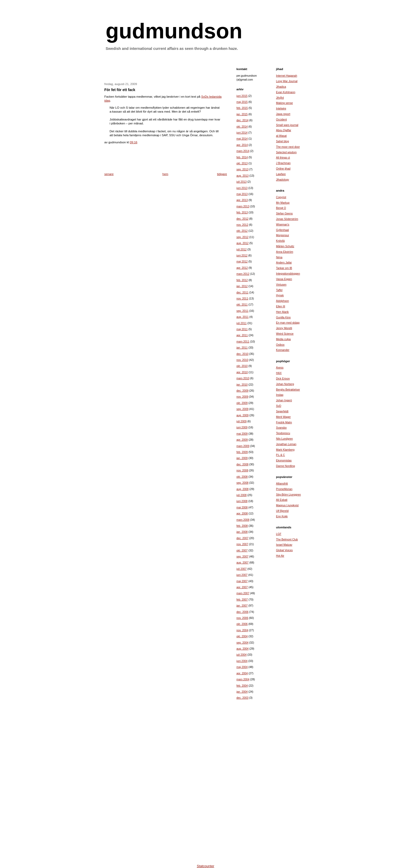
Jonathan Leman (286, 444)
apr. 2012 (242, 268)
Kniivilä (280, 241)
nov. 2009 (242, 397)
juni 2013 (242, 188)
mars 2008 (243, 520)
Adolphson (282, 301)
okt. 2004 (242, 636)
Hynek (280, 295)
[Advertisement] (166, 70)
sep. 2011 (242, 311)
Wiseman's (283, 225)
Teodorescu (283, 433)
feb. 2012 (242, 280)
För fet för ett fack (120, 90)
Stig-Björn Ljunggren (288, 495)
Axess (280, 368)
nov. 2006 (242, 618)
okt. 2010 (242, 366)
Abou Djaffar (284, 130)
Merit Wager (283, 417)
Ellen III (281, 306)
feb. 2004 (242, 686)
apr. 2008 (242, 514)
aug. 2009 (242, 415)
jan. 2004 (242, 692)
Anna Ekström (285, 252)
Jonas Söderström (287, 219)
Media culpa (283, 339)
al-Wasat (281, 136)
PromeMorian (284, 489)
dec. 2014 (242, 120)
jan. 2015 (242, 114)
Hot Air (280, 556)
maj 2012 (242, 262)
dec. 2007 (242, 538)
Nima (279, 257)
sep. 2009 (242, 409)
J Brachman (283, 163)
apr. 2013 (242, 200)
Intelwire (281, 109)
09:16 (134, 142)
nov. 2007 (242, 544)
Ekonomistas (284, 461)
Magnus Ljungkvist (287, 505)
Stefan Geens (284, 214)
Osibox (280, 345)
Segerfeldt (282, 411)
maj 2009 (242, 434)
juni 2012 (242, 256)
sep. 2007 (242, 557)
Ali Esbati (282, 500)
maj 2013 (242, 194)
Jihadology (283, 180)
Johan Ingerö (284, 400)
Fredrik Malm (284, 422)
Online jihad (283, 169)
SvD (279, 406)
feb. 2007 (242, 600)
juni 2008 (242, 501)
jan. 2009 (242, 458)
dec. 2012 (242, 219)
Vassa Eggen (284, 279)
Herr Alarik (282, 312)
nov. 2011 (242, 299)
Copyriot (281, 197)
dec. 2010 (242, 354)
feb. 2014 (242, 157)
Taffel (279, 290)
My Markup (283, 203)
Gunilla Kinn (283, 317)
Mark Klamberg (285, 450)
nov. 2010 (242, 360)
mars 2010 (243, 378)
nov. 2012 (242, 225)
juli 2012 (242, 249)
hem (165, 174)
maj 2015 (242, 102)
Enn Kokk (282, 516)
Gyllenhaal (282, 230)
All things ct (283, 158)
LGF (279, 534)
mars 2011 (243, 342)
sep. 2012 (242, 237)
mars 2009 (243, 446)
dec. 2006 (242, 612)
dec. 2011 (242, 293)
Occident (281, 120)
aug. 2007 (242, 563)
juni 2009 (242, 427)
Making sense (284, 103)
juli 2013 (242, 182)
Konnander (283, 350)
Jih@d (280, 98)
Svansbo (281, 428)
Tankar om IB (284, 268)
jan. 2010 (242, 385)
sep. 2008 (242, 483)
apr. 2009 (242, 440)
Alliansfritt (282, 484)
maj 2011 (242, 329)
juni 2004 (242, 661)
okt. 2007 (242, 551)
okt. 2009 (242, 403)
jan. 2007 (242, 606)
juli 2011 (242, 323)
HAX (279, 373)
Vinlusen (281, 285)
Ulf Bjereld (282, 511)
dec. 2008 (242, 464)
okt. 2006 (242, 624)
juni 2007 (242, 575)
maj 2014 (242, 139)
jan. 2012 (242, 286)
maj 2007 (242, 581)
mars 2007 (243, 593)
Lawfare (281, 174)
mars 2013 (243, 206)
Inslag (280, 395)
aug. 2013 (242, 176)
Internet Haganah (286, 76)
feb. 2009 (242, 452)
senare (109, 174)
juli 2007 (242, 569)
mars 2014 (243, 151)
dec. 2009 (242, 391)
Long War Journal (287, 81)
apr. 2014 (242, 145)
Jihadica (281, 87)
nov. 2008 (242, 470)
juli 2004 (242, 655)
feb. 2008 (242, 526)
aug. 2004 (242, 649)
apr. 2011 (242, 335)
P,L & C (280, 455)
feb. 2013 (242, 212)
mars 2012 (243, 274)
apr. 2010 (242, 372)
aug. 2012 (242, 243)
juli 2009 (242, 421)
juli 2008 (242, 495)
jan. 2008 (242, 532)
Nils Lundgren (284, 439)
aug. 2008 (242, 489)
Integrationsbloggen (288, 274)
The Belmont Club (287, 540)
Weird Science (285, 334)
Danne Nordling (285, 466)
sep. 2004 (242, 643)
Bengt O (281, 208)
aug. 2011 (242, 317)
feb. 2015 (242, 108)
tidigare (222, 174)
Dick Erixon (283, 379)
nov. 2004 (242, 630)
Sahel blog (282, 141)
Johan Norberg (285, 384)
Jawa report (283, 114)
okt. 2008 (242, 477)
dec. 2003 (242, 698)
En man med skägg (288, 323)
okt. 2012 (242, 231)
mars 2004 (243, 679)
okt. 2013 (242, 163)
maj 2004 (242, 667)
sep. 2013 (242, 169)
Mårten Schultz (285, 246)
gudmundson (174, 31)
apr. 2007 (242, 587)
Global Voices (284, 550)
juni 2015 (242, 96)
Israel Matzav (284, 545)
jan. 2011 (242, 348)
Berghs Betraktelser (288, 390)
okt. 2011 (242, 305)
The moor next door (288, 147)
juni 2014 (242, 133)
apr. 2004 (242, 673)
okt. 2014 (242, 127)
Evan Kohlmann (286, 92)
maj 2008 (242, 507)
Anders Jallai (284, 263)
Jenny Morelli (284, 328)
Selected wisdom (286, 152)
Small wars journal (287, 125)
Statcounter (206, 866)
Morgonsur (283, 235)
